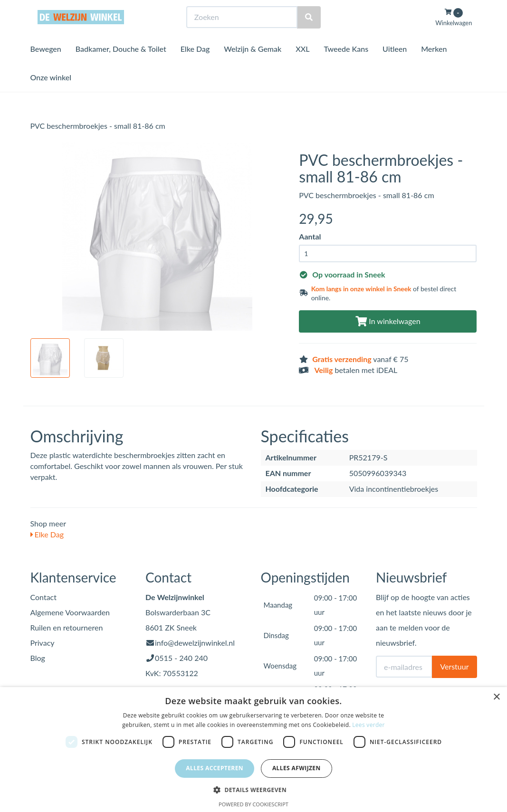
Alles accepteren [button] (215, 768)
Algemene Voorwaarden (70, 612)
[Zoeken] (309, 35)
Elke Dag (195, 66)
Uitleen (395, 66)
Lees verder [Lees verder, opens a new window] (368, 725)
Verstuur (454, 666)
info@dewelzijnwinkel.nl (195, 643)
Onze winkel (51, 95)
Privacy (43, 643)
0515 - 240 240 (181, 658)
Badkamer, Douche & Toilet (121, 66)
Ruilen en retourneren (67, 627)
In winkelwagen (388, 321)
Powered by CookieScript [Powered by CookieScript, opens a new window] (253, 804)
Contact (43, 597)
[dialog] (253, 750)
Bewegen (46, 66)
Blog (38, 658)
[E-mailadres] (404, 667)
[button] (253, 789)
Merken (434, 66)
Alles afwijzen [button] (297, 768)
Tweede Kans (346, 66)
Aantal (310, 236)
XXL (302, 66)
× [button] (496, 697)
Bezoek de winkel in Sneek (69, 9)
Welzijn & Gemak (253, 66)
